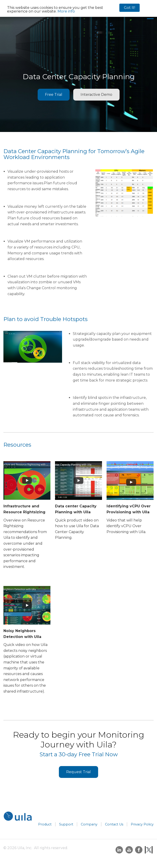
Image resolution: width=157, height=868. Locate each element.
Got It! (130, 8)
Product (45, 824)
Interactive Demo (96, 95)
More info (66, 11)
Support (66, 824)
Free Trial (54, 95)
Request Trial (78, 772)
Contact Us (114, 824)
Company (89, 824)
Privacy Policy (142, 824)
